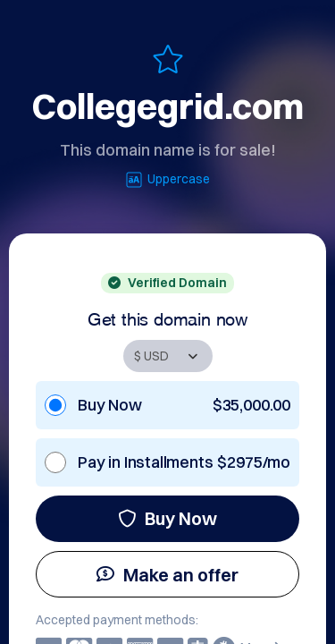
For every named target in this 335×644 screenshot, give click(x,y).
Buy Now (167, 518)
